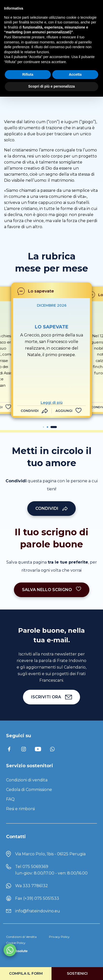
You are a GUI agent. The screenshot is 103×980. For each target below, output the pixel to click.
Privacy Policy (59, 937)
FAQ (10, 799)
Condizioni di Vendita (21, 937)
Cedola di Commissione (29, 790)
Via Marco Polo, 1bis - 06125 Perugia (50, 854)
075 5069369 (35, 867)
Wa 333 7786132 (32, 886)
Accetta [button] (75, 74)
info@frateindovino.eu (38, 911)
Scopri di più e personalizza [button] (51, 86)
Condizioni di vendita (27, 780)
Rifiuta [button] (28, 74)
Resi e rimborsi (20, 809)
